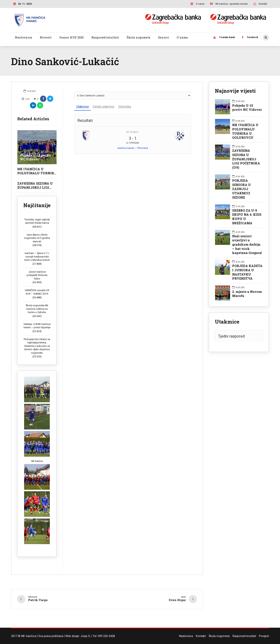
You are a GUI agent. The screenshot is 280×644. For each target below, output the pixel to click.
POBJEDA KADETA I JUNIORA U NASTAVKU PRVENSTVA (247, 272)
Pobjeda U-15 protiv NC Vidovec (36, 157)
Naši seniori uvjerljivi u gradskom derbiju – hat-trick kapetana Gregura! (247, 244)
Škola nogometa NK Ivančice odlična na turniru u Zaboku (37, 309)
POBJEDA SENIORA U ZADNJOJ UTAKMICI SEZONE (241, 189)
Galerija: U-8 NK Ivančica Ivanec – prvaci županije (37, 326)
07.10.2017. (133, 132)
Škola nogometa (138, 37)
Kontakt (201, 636)
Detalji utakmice (104, 107)
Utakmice (83, 107)
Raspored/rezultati (105, 37)
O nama (182, 37)
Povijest (264, 636)
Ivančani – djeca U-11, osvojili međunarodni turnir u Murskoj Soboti (37, 257)
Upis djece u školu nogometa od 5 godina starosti (37, 238)
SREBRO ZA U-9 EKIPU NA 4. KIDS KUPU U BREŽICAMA (247, 217)
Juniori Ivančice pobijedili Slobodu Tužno (37, 275)
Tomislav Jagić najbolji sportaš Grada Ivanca (37, 221)
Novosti (46, 37)
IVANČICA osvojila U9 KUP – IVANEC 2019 (37, 292)
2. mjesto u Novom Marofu (247, 294)
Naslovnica (24, 37)
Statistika (125, 107)
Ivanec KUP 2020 (71, 37)
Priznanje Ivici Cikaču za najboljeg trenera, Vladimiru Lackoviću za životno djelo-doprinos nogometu (37, 346)
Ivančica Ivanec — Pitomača (133, 148)
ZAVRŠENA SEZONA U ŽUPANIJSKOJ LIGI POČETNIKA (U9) (35, 187)
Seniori (164, 37)
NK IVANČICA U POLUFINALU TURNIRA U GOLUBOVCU (37, 173)
